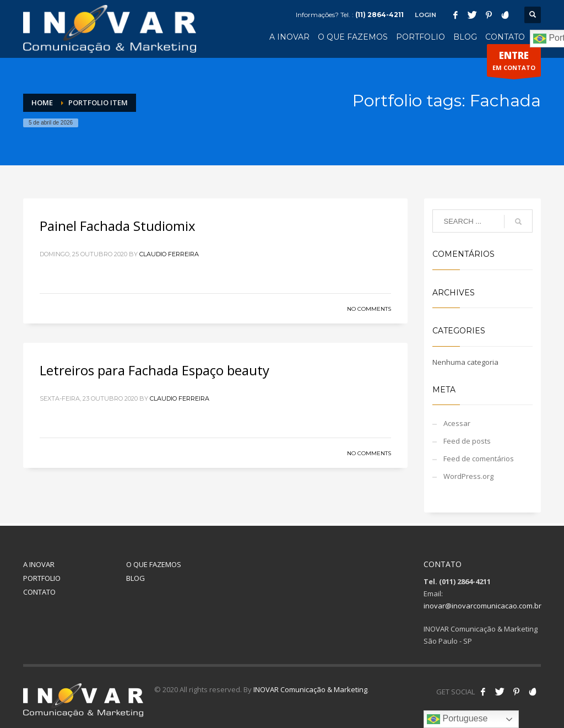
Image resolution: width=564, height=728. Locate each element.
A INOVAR (39, 564)
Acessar (457, 423)
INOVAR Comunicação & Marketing (310, 689)
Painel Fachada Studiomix (118, 226)
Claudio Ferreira (169, 254)
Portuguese (457, 719)
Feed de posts (467, 441)
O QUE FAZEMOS (154, 564)
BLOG (135, 578)
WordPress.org (468, 476)
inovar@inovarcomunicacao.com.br (482, 606)
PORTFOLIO (42, 578)
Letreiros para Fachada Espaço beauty (154, 370)
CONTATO (39, 592)
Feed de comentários (479, 459)
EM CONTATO (514, 63)
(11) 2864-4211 (379, 15)
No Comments (369, 309)
